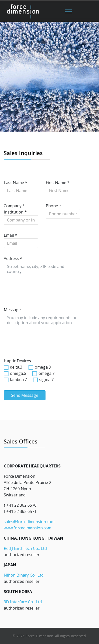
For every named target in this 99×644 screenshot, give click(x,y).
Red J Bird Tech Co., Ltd (25, 548)
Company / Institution (15, 209)
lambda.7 (18, 380)
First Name (58, 183)
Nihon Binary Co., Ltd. (24, 575)
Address (13, 258)
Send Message (25, 395)
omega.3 (43, 367)
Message (12, 310)
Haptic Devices (17, 361)
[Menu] (68, 11)
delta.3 (16, 367)
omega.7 (46, 373)
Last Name (15, 183)
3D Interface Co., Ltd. (23, 602)
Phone (53, 206)
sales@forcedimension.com (29, 522)
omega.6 (18, 373)
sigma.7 (46, 380)
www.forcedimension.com (27, 528)
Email (10, 235)
